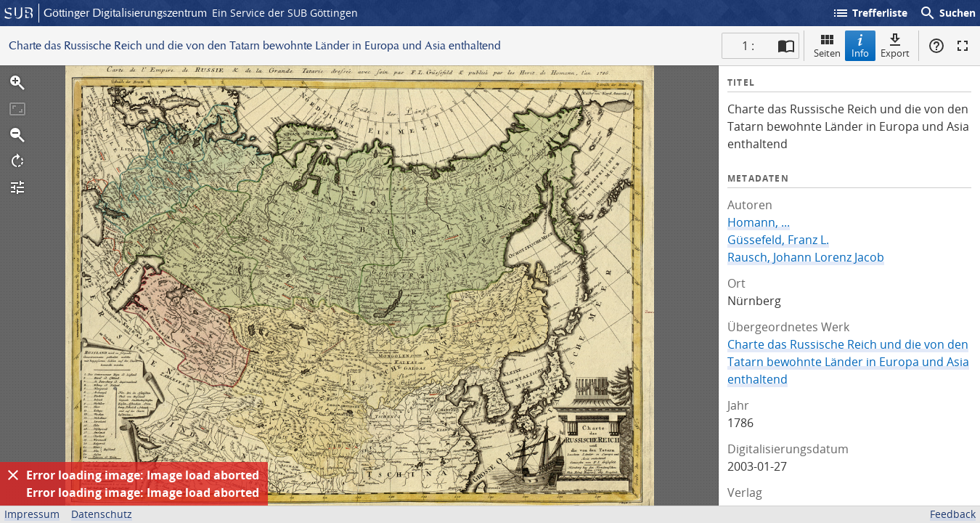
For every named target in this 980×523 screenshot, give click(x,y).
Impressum (32, 514)
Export (895, 45)
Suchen (947, 13)
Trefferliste (870, 13)
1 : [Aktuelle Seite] (748, 46)
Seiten (827, 45)
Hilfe (936, 46)
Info (860, 45)
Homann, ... (759, 222)
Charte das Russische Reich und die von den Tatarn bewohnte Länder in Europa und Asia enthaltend (848, 362)
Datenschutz (102, 514)
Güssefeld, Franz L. (778, 240)
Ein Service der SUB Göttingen (285, 13)
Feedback (953, 514)
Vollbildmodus (963, 46)
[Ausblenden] (13, 475)
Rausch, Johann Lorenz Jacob (806, 257)
